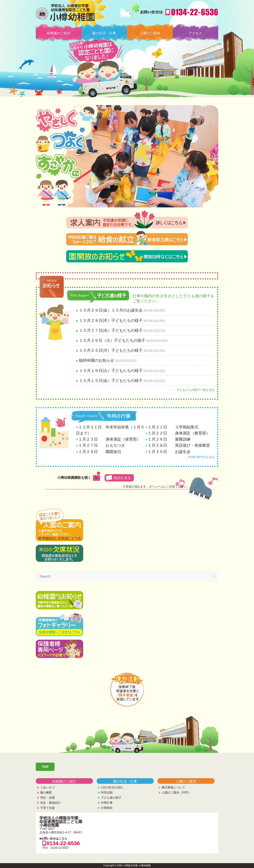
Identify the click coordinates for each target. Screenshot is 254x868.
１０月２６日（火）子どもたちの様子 (112, 340)
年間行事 (107, 803)
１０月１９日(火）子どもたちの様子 (111, 371)
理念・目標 (47, 798)
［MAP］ (77, 832)
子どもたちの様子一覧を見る (196, 390)
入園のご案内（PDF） (176, 793)
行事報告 (107, 808)
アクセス (195, 33)
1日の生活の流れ (112, 787)
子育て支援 (47, 808)
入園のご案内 (150, 33)
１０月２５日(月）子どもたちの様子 (111, 350)
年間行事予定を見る (201, 457)
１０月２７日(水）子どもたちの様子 (111, 330)
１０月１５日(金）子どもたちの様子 (111, 381)
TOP (45, 767)
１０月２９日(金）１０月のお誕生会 (111, 310)
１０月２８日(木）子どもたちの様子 (111, 320)
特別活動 (107, 793)
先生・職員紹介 (50, 803)
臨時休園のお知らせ (97, 360)
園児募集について (173, 787)
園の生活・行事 (104, 33)
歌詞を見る (122, 478)
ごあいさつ (47, 787)
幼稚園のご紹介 (59, 33)
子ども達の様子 (111, 798)
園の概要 (46, 793)
